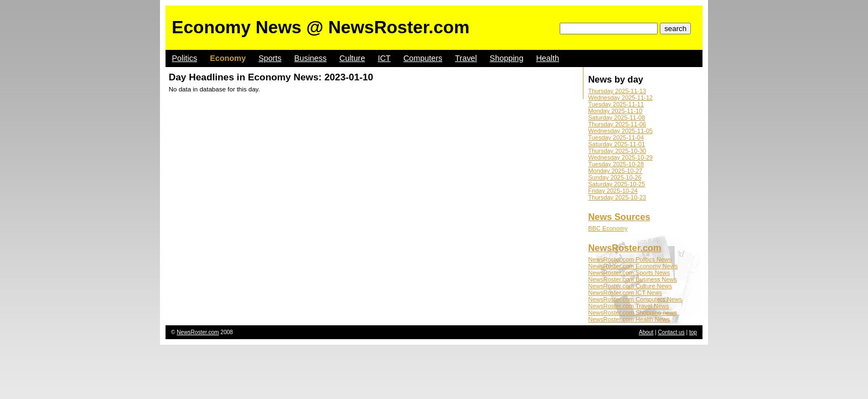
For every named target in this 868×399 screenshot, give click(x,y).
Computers (423, 58)
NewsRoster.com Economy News (633, 266)
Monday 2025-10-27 (616, 171)
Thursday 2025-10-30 (618, 151)
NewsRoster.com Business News (633, 279)
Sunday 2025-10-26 (615, 177)
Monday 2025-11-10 (616, 111)
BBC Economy (608, 228)
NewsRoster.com (625, 248)
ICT (384, 58)
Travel (466, 58)
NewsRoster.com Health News (629, 319)
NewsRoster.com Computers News (635, 299)
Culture (352, 58)
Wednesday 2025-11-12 (621, 98)
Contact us (671, 332)
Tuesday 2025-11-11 (616, 104)
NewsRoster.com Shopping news (633, 313)
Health (547, 58)
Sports (270, 58)
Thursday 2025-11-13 (618, 91)
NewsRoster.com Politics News (630, 259)
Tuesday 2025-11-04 (616, 137)
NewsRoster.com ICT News (626, 293)
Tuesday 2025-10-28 (616, 164)
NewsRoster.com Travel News (629, 306)
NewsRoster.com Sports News (629, 273)
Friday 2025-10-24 (613, 191)
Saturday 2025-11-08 (617, 117)
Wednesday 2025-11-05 (621, 131)
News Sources (619, 217)
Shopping (507, 58)
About (646, 332)
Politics (185, 58)
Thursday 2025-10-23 (618, 197)
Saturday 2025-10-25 (617, 184)
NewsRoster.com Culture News (630, 286)
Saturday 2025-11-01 (617, 144)
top (693, 332)
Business (311, 58)
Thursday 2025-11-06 (618, 124)
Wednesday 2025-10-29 (621, 157)
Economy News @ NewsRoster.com (321, 27)
